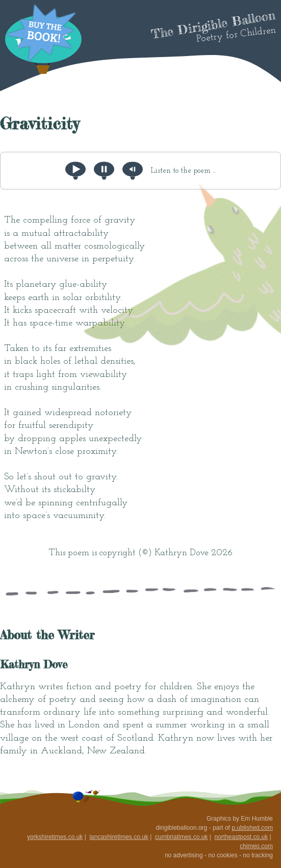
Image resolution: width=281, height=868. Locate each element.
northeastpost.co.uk (241, 837)
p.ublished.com (252, 828)
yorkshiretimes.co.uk (55, 837)
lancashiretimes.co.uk (119, 837)
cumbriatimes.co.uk (181, 837)
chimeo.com (256, 846)
